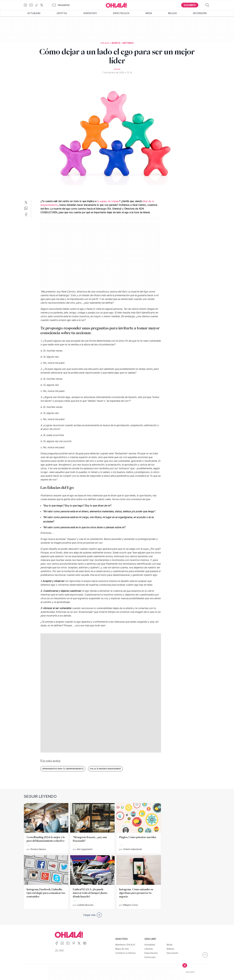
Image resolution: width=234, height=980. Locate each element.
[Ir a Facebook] (58, 945)
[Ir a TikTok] (38, 5)
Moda (149, 13)
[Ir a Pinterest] (75, 945)
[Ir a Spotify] (86, 945)
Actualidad (34, 13)
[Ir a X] (43, 5)
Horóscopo (90, 13)
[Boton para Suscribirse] (190, 5)
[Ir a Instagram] (26, 5)
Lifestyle (62, 13)
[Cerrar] (185, 965)
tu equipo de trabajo (108, 201)
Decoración (200, 13)
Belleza (172, 13)
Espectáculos (121, 13)
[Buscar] (207, 5)
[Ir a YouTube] (32, 5)
